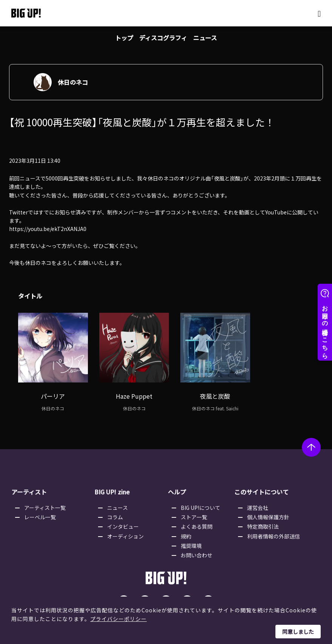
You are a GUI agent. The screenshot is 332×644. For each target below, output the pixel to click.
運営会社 (258, 503)
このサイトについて (261, 488)
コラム (116, 512)
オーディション (126, 532)
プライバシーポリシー (118, 619)
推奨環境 (192, 542)
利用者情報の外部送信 (274, 532)
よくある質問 (197, 522)
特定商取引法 (263, 522)
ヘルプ (177, 488)
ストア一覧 (195, 512)
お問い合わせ (197, 551)
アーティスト (29, 488)
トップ (124, 38)
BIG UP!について (201, 503)
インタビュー (124, 522)
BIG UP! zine (112, 488)
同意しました (298, 632)
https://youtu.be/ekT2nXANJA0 (48, 229)
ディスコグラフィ (163, 38)
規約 (187, 532)
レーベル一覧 (41, 512)
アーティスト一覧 (46, 503)
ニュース (205, 38)
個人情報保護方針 (268, 512)
